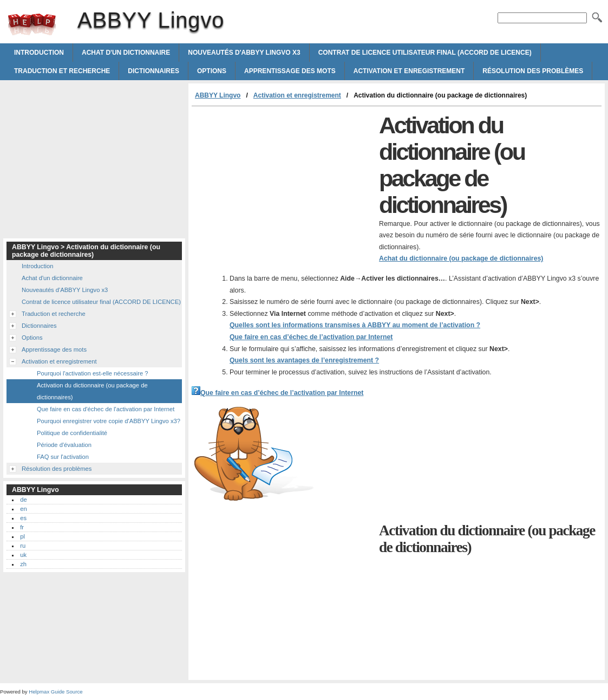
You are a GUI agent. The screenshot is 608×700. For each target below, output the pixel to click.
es (23, 518)
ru (23, 546)
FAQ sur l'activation (63, 457)
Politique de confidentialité (72, 433)
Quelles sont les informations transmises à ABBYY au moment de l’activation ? (355, 325)
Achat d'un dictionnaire (126, 53)
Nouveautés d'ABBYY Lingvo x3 (244, 53)
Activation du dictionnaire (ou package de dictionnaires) (92, 391)
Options (212, 71)
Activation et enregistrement (409, 71)
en (23, 509)
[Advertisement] (283, 188)
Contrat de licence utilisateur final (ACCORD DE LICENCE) (425, 53)
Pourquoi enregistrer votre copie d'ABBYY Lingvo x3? (109, 421)
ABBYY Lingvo (32, 24)
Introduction (39, 53)
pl (22, 536)
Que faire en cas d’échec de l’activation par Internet (311, 337)
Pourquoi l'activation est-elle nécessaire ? (93, 373)
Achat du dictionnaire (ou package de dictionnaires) (461, 258)
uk (23, 555)
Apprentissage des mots (290, 71)
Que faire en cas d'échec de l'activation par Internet (106, 409)
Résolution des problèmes (533, 71)
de (23, 500)
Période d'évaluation (64, 445)
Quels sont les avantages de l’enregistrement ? (304, 360)
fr (22, 527)
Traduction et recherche (62, 71)
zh (23, 564)
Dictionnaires (153, 71)
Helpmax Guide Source (55, 692)
